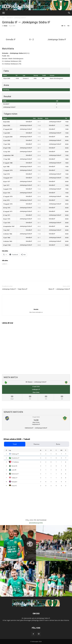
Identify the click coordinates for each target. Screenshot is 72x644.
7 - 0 (39, 182)
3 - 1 (39, 122)
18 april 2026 (36, 417)
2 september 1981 (8, 155)
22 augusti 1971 (8, 211)
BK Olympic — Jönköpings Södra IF (36, 382)
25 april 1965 (7, 245)
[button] (3, 13)
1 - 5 (39, 137)
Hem (3, 18)
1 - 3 (39, 208)
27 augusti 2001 (8, 129)
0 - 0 (39, 226)
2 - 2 (39, 159)
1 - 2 (39, 129)
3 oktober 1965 (8, 241)
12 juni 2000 (7, 140)
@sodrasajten (36, 523)
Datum (5, 118)
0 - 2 (39, 230)
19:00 (67, 122)
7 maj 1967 (6, 230)
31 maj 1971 (7, 215)
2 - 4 (39, 155)
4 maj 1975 (6, 200)
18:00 (67, 159)
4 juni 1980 (6, 167)
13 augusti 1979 (8, 170)
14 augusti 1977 (8, 178)
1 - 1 (39, 174)
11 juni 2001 (7, 133)
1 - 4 (39, 189)
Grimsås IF (6, 104)
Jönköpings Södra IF (9, 107)
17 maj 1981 (7, 159)
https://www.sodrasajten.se (36, 312)
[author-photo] (36, 306)
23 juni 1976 (7, 193)
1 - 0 (39, 125)
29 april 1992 (7, 148)
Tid (66, 118)
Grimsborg (6, 90)
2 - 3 (39, 152)
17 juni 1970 (7, 223)
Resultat (40, 118)
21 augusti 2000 (8, 137)
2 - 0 (39, 144)
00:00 (67, 137)
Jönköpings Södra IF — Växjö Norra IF (15, 289)
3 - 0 (39, 167)
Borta (47, 118)
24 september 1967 (9, 226)
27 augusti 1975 (8, 197)
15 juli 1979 (6, 174)
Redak (5, 26)
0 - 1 (39, 140)
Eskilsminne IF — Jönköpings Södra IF (36, 428)
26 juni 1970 (7, 219)
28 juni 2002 (7, 125)
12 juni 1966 (7, 238)
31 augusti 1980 (8, 163)
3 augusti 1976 (7, 189)
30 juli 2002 (6, 122)
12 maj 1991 (7, 152)
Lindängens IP (36, 389)
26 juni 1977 (7, 182)
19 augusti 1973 (8, 204)
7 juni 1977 (6, 185)
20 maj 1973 (7, 208)
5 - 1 (39, 211)
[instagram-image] (18, 543)
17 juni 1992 (7, 144)
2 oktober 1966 (8, 234)
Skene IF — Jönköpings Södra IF (59, 289)
